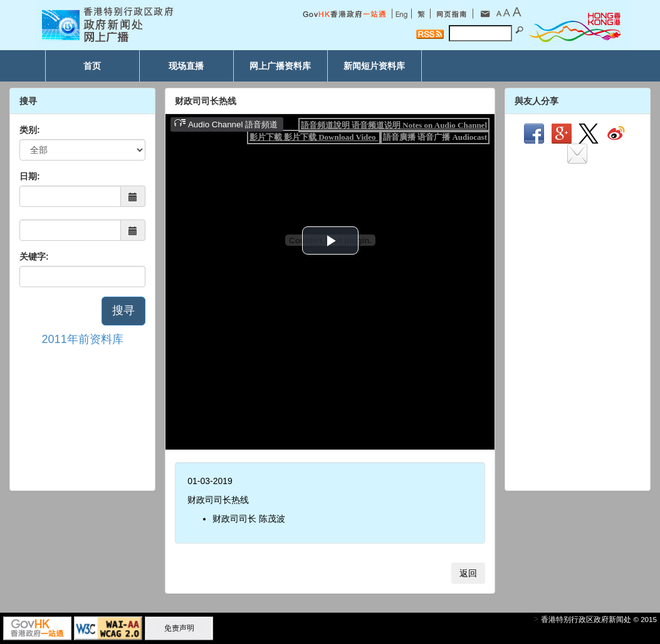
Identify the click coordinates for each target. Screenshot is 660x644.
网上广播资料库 (280, 66)
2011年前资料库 (83, 339)
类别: (30, 130)
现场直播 (186, 66)
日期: (30, 176)
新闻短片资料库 (374, 66)
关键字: (34, 256)
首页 (92, 66)
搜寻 (123, 310)
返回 (468, 573)
